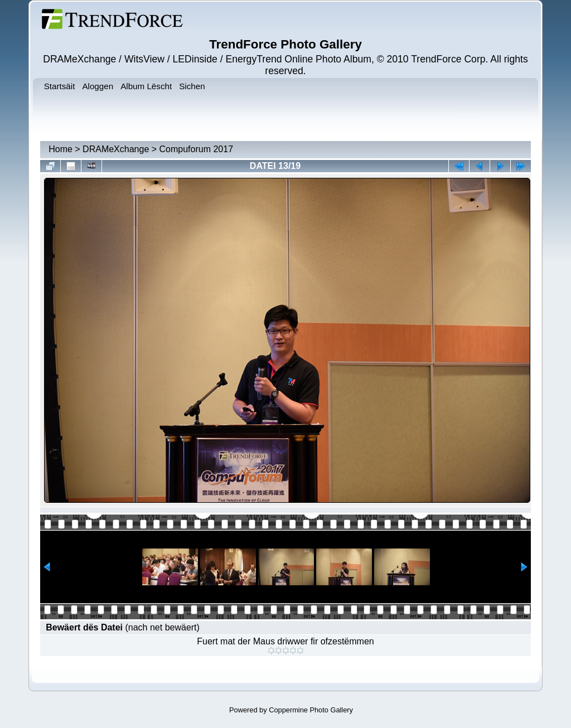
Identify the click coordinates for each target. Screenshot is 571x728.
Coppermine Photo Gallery (311, 710)
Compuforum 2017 (197, 149)
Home (61, 149)
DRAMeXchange (116, 149)
